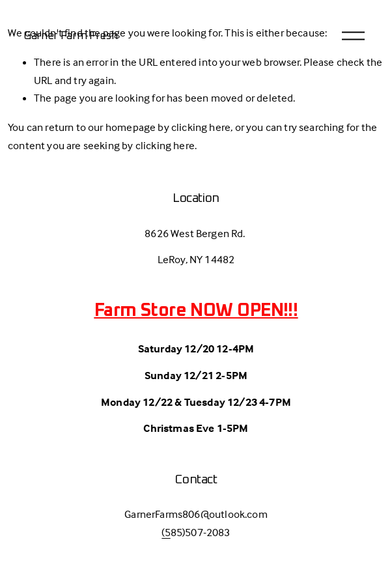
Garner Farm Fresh (70, 36)
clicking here (201, 127)
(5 (166, 533)
